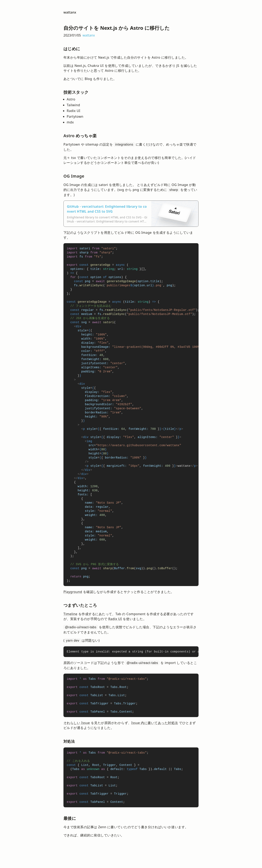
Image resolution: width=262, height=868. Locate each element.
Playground (73, 592)
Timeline (70, 614)
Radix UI (115, 619)
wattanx (70, 12)
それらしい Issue (77, 723)
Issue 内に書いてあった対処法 (155, 723)
